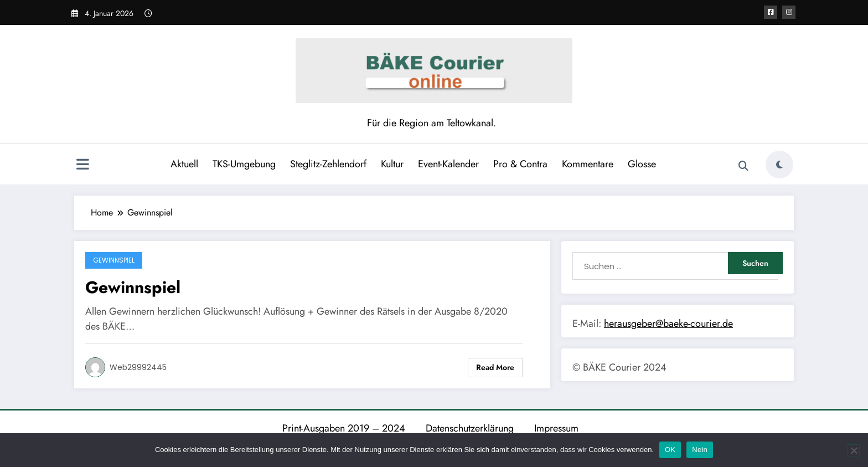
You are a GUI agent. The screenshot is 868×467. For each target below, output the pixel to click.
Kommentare (588, 164)
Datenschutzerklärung (470, 428)
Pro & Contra (520, 164)
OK (670, 450)
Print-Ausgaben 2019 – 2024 (344, 428)
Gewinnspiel (114, 260)
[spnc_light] (779, 165)
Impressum (556, 428)
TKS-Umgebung (244, 164)
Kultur (392, 164)
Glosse (642, 164)
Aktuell (184, 164)
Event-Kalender (448, 164)
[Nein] (854, 450)
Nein (700, 450)
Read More (495, 367)
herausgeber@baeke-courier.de (668, 324)
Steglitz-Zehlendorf (328, 164)
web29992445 (138, 367)
